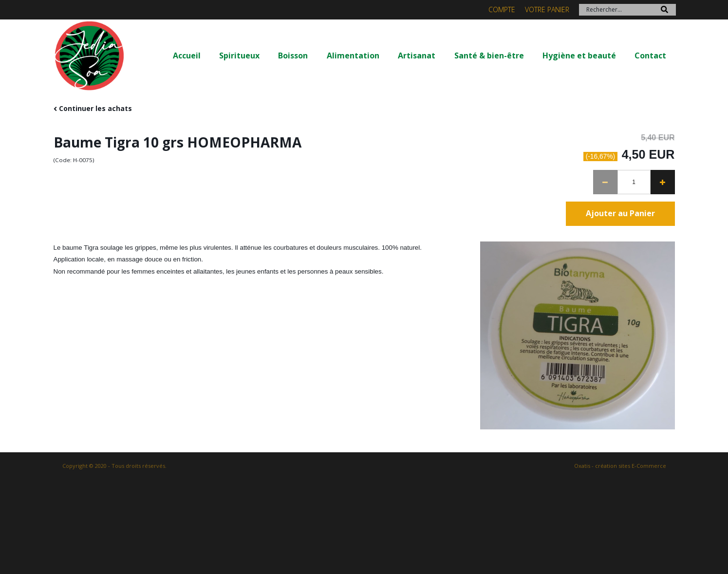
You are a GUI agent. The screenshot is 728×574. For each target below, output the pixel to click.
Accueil (187, 56)
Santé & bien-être (489, 56)
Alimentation (353, 56)
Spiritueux (239, 56)
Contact (650, 56)
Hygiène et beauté (579, 56)
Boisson (293, 56)
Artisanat (417, 56)
